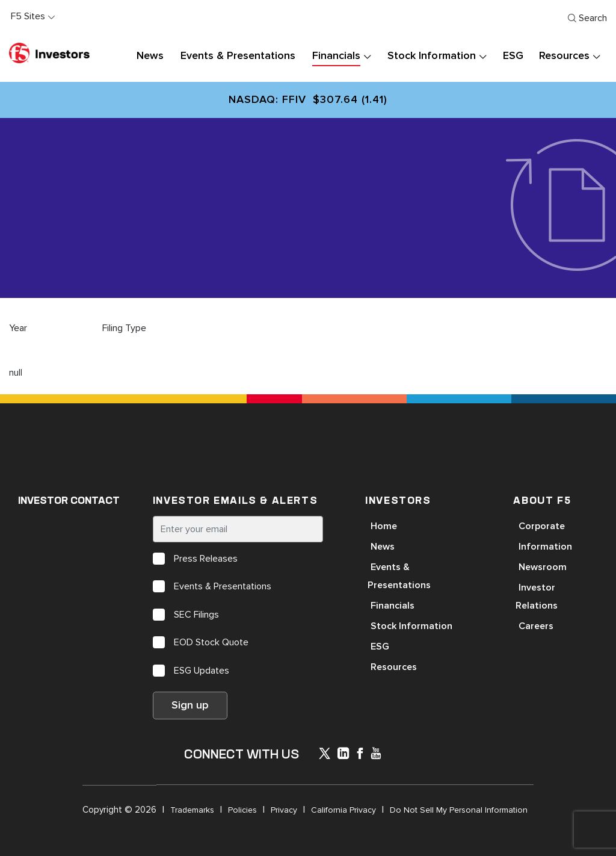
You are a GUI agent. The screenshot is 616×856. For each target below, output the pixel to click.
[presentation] (367, 56)
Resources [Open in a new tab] (394, 667)
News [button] (150, 56)
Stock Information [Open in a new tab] (411, 626)
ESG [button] (513, 56)
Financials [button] (336, 56)
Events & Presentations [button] (238, 56)
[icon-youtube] (376, 755)
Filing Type (124, 328)
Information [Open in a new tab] (545, 547)
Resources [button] (564, 56)
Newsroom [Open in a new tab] (543, 567)
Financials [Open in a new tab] (393, 606)
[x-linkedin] (343, 755)
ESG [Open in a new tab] (380, 647)
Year (18, 328)
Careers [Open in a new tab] (536, 626)
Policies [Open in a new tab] (242, 810)
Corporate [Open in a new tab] (542, 526)
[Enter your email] (238, 529)
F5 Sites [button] (28, 16)
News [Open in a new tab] (383, 547)
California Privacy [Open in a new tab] (343, 810)
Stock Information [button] (431, 56)
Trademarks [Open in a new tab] (192, 810)
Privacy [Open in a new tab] (284, 810)
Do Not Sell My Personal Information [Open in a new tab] (459, 810)
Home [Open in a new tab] (384, 526)
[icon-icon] (325, 755)
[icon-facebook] (360, 755)
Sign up (190, 706)
